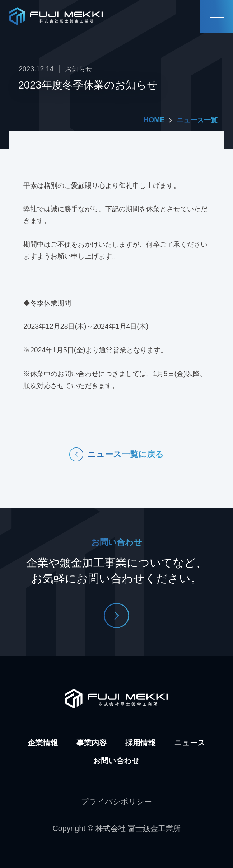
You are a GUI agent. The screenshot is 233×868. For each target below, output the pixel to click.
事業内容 (92, 743)
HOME (154, 120)
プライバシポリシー (116, 802)
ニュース (190, 743)
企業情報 (43, 743)
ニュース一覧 (197, 120)
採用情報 (140, 743)
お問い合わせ (116, 761)
